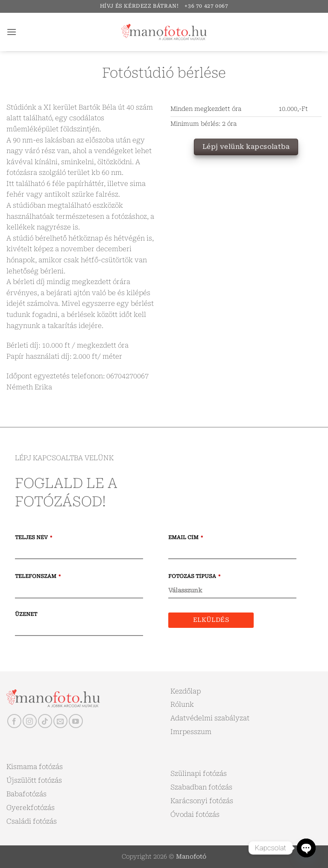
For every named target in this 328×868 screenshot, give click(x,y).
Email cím (186, 537)
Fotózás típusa (194, 576)
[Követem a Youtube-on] (76, 721)
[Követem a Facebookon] (14, 721)
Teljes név (34, 537)
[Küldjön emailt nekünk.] (60, 721)
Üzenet (26, 614)
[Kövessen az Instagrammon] (30, 721)
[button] (12, 32)
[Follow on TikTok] (45, 721)
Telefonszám (38, 576)
